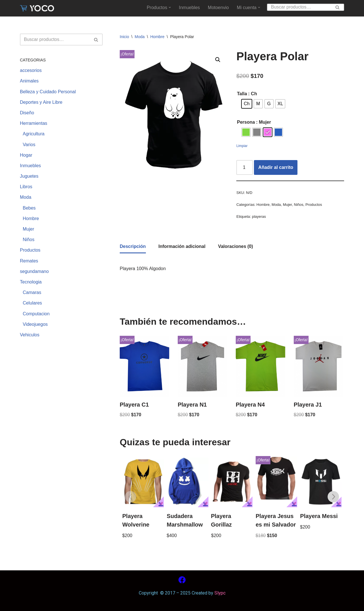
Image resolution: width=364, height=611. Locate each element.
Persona (246, 122)
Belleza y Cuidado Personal (48, 92)
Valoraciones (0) (236, 246)
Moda (26, 197)
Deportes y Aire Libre (41, 102)
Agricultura (34, 134)
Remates (29, 261)
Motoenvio (218, 8)
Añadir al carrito (276, 167)
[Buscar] (299, 7)
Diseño (27, 113)
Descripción (133, 246)
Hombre (31, 218)
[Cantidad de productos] (245, 167)
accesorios (31, 70)
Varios (29, 145)
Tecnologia (31, 282)
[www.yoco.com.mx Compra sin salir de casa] (37, 8)
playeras (259, 217)
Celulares (32, 303)
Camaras (32, 292)
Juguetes (29, 176)
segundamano (34, 271)
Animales (29, 81)
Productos (30, 250)
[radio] (247, 104)
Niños (29, 240)
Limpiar (242, 146)
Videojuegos (35, 324)
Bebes (29, 208)
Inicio (124, 37)
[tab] (133, 247)
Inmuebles (189, 8)
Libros (26, 187)
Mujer (28, 229)
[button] (170, 7)
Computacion (36, 314)
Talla (242, 94)
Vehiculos (30, 335)
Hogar (26, 155)
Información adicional (182, 246)
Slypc (219, 593)
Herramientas (34, 123)
